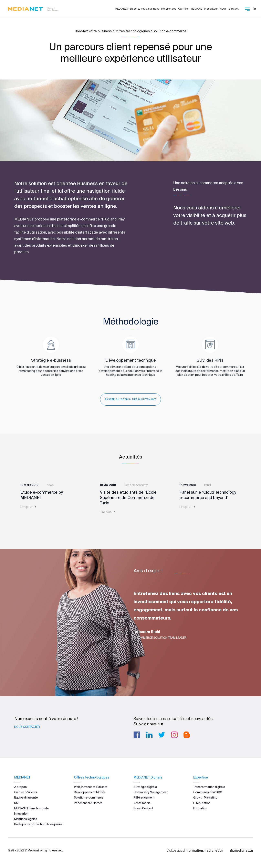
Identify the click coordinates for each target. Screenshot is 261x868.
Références (169, 9)
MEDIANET (122, 9)
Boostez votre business (145, 9)
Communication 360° (208, 792)
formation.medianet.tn (205, 850)
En (254, 9)
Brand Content (143, 808)
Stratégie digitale (145, 787)
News (223, 9)
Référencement (144, 798)
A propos (20, 787)
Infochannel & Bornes (88, 803)
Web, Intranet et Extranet (91, 787)
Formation (200, 808)
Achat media (142, 803)
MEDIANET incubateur (204, 9)
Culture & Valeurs (26, 792)
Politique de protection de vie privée (38, 824)
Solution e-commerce (89, 798)
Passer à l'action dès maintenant (130, 399)
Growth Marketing (205, 798)
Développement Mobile (90, 792)
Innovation (21, 813)
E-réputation (202, 803)
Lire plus (28, 507)
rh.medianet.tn (241, 850)
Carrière (183, 9)
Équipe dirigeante (26, 798)
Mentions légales (26, 819)
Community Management (151, 792)
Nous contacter (27, 727)
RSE (17, 803)
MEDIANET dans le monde (31, 808)
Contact (234, 9)
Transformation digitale (209, 787)
